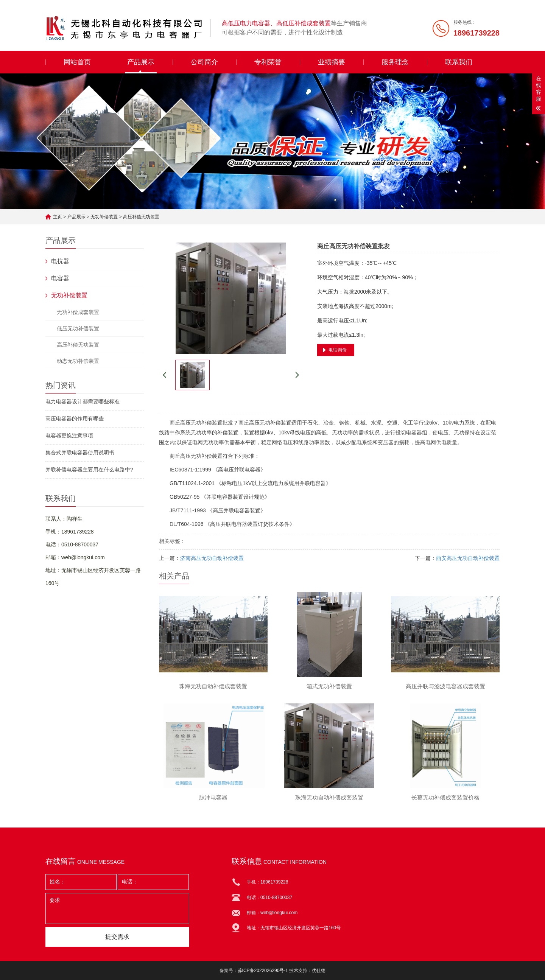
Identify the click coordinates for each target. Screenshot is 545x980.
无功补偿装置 (104, 217)
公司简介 (204, 62)
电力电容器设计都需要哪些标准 (83, 401)
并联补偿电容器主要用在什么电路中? (89, 470)
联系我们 (459, 62)
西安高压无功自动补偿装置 (468, 558)
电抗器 (60, 261)
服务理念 (395, 62)
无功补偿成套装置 (78, 312)
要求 (117, 908)
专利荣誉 (268, 62)
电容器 (60, 278)
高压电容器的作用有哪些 (75, 418)
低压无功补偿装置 (78, 328)
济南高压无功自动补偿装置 (212, 558)
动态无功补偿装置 (78, 361)
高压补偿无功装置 (141, 217)
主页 (58, 217)
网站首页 (77, 62)
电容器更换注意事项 (69, 436)
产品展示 (141, 62)
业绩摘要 (332, 62)
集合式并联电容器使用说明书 (80, 453)
